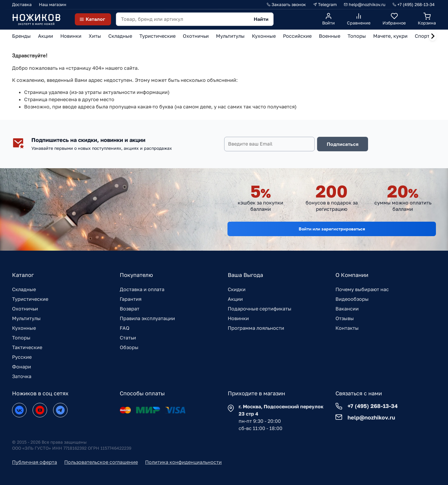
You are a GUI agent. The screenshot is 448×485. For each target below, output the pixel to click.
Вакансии (347, 309)
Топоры (21, 338)
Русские (22, 357)
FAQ (125, 328)
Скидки (237, 289)
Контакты (347, 328)
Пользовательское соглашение (101, 462)
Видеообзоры (352, 299)
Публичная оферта (35, 462)
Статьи (128, 338)
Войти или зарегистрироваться (332, 229)
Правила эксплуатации (147, 318)
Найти (261, 19)
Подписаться (343, 144)
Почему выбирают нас (362, 289)
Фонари (22, 367)
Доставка (22, 4)
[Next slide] (433, 36)
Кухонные (24, 328)
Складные (24, 289)
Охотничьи (25, 309)
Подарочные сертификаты (260, 309)
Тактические (27, 347)
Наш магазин (53, 4)
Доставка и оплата (142, 289)
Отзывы (345, 318)
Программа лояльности (256, 328)
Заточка (22, 376)
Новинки (238, 318)
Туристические (30, 299)
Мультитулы (26, 318)
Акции (235, 299)
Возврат (130, 309)
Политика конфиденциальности (183, 462)
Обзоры (129, 347)
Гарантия (131, 299)
